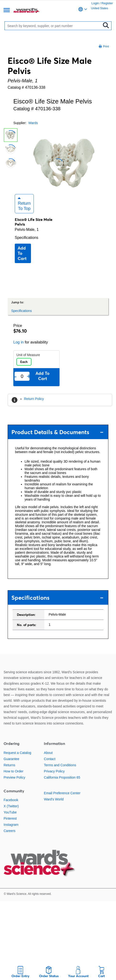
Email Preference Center (62, 793)
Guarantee (11, 759)
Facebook (11, 800)
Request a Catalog (17, 753)
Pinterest (10, 818)
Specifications (27, 238)
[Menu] (7, 11)
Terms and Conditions (60, 765)
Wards (33, 123)
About (48, 753)
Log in (19, 342)
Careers (10, 831)
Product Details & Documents (57, 432)
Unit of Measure (28, 355)
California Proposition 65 (62, 777)
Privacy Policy (54, 771)
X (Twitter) (11, 806)
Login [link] (95, 3)
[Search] (54, 26)
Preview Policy (14, 777)
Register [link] (107, 3)
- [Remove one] (15, 376)
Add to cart (22, 253)
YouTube (10, 812)
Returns (9, 765)
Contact (50, 759)
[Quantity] (22, 376)
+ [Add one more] (29, 376)
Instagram (11, 825)
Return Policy (34, 399)
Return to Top (24, 204)
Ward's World (54, 799)
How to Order (13, 771)
